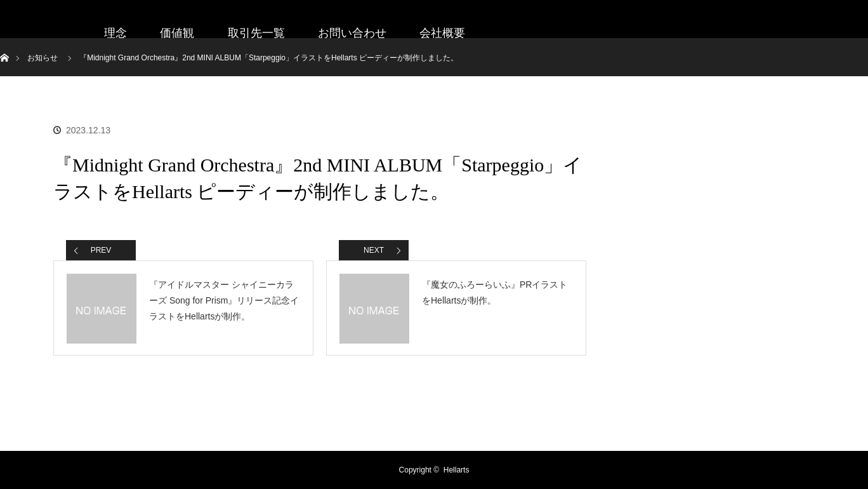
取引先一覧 (256, 33)
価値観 (177, 33)
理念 (115, 33)
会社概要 (442, 33)
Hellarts (457, 470)
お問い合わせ (352, 33)
